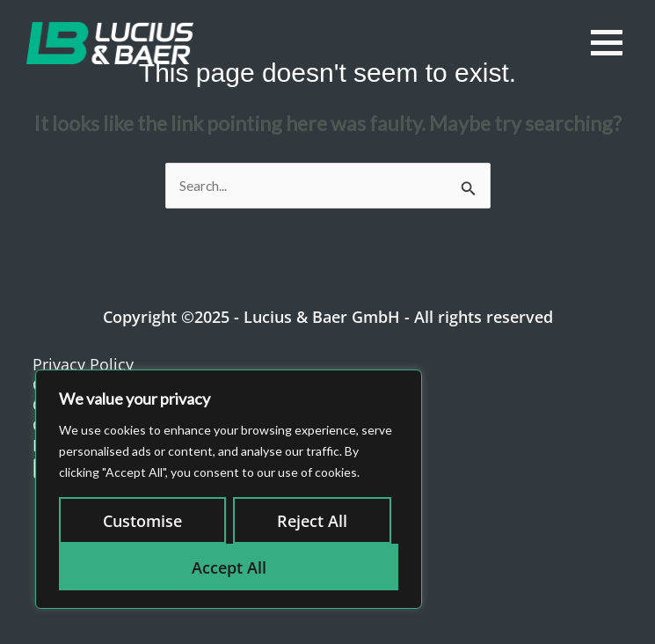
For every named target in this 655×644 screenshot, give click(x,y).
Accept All (229, 567)
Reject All (312, 521)
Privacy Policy (83, 364)
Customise (142, 521)
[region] (229, 489)
